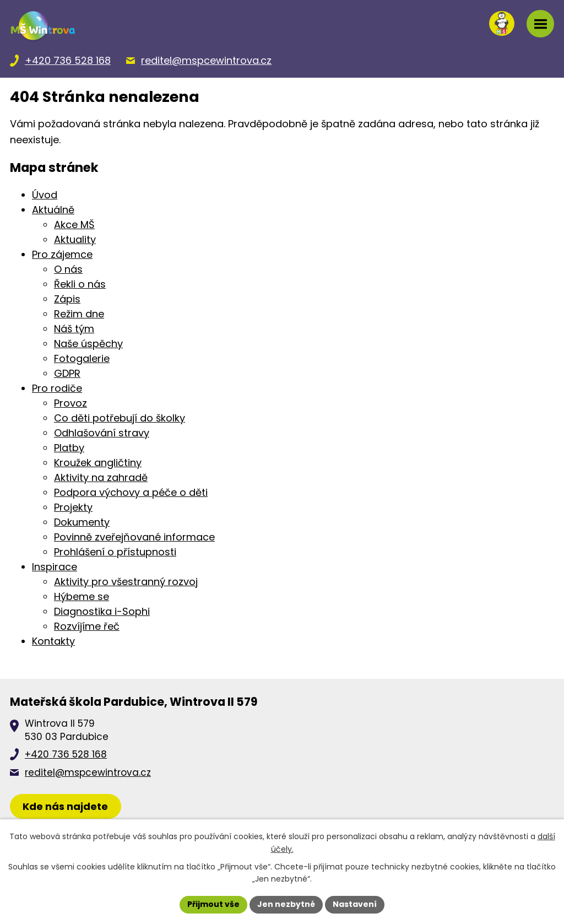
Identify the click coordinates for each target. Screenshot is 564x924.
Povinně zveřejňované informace (134, 537)
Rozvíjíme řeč (87, 626)
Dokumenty (82, 522)
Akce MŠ (74, 225)
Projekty (73, 507)
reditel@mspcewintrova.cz (88, 772)
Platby (69, 448)
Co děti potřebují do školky (120, 418)
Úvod (45, 195)
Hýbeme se (82, 596)
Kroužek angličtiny (98, 463)
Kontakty (53, 641)
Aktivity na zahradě (101, 477)
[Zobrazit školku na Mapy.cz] (66, 806)
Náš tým (74, 329)
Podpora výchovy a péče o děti (131, 492)
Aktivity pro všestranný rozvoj (126, 582)
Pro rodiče (57, 388)
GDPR (67, 373)
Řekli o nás (80, 284)
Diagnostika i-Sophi (102, 611)
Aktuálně (53, 210)
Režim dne (79, 314)
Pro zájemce (62, 254)
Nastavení (355, 904)
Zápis (67, 299)
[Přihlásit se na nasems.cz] (502, 24)
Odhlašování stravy (102, 433)
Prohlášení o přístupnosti (115, 552)
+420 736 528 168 (66, 754)
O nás (68, 269)
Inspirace (55, 567)
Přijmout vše (213, 904)
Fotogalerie (82, 358)
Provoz (70, 403)
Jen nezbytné (286, 904)
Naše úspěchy (88, 344)
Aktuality (75, 239)
